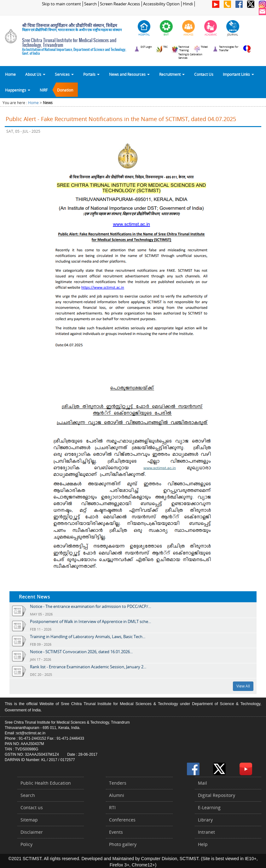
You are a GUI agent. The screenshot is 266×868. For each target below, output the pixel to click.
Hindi (188, 4)
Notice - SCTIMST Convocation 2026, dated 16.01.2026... (81, 652)
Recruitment (172, 74)
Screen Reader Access (120, 4)
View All (243, 686)
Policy (26, 844)
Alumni (117, 795)
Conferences (122, 820)
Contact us (32, 807)
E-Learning (209, 807)
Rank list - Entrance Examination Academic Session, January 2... (88, 667)
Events (116, 832)
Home (10, 74)
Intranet (206, 832)
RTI (112, 807)
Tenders (118, 783)
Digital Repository (217, 795)
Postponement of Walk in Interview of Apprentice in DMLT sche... (90, 621)
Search (90, 4)
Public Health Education (46, 783)
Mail (202, 783)
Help (203, 844)
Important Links (238, 74)
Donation (65, 90)
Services (64, 74)
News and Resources (129, 74)
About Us (35, 74)
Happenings (18, 90)
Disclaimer (32, 832)
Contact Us (204, 74)
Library (205, 820)
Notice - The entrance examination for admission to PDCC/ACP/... (90, 606)
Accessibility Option (161, 4)
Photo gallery (123, 844)
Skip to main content (61, 4)
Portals (91, 74)
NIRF (44, 90)
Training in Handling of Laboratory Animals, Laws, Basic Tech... (88, 637)
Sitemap (29, 820)
